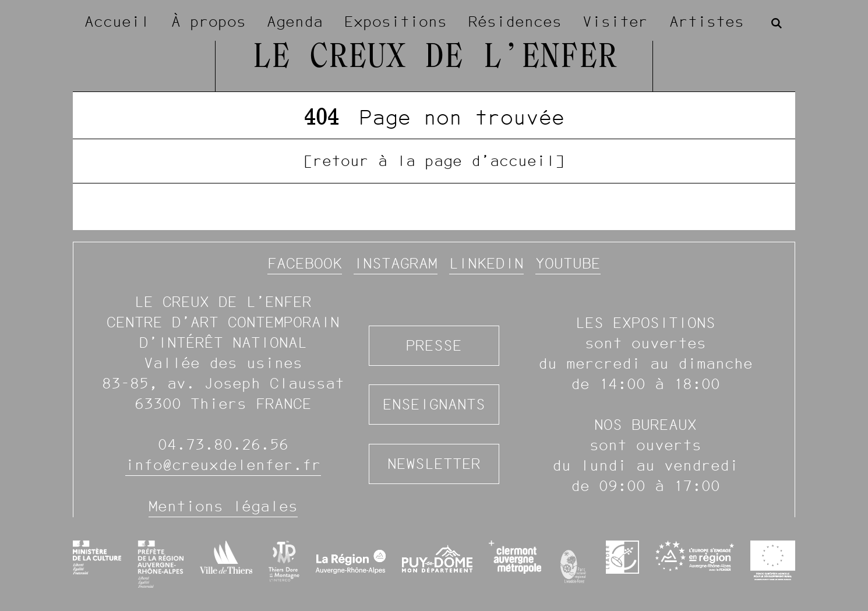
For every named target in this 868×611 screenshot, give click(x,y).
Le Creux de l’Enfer (434, 58)
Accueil (117, 22)
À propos (209, 22)
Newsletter (434, 464)
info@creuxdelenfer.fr (223, 465)
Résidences (515, 22)
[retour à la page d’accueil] (434, 161)
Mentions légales (223, 506)
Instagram (396, 263)
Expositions (396, 22)
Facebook (305, 263)
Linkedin (486, 263)
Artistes (707, 22)
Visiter (615, 22)
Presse (434, 345)
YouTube (568, 263)
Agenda (295, 22)
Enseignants (434, 404)
